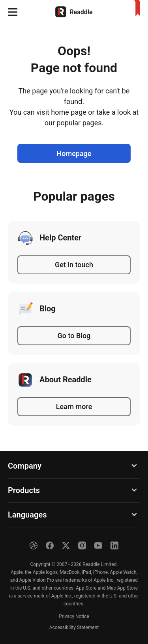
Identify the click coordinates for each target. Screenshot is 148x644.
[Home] (74, 12)
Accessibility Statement (74, 627)
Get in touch (74, 265)
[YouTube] (98, 545)
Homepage (74, 154)
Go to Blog (74, 336)
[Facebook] (50, 545)
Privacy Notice (74, 616)
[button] (13, 12)
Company (25, 466)
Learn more (74, 407)
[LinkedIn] (114, 545)
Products (24, 490)
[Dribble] (34, 545)
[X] (66, 545)
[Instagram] (82, 545)
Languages (27, 515)
